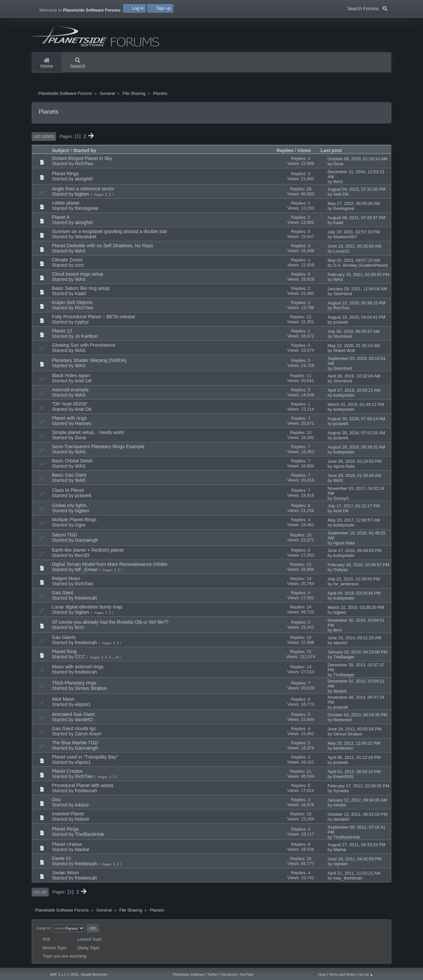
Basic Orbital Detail (72, 462)
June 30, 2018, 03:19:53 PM (354, 462)
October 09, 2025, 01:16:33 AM (357, 160)
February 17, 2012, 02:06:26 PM (358, 787)
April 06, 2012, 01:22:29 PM (354, 758)
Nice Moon (63, 700)
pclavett (341, 323)
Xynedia (341, 792)
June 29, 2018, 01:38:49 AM (354, 476)
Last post (334, 151)
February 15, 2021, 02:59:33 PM (358, 275)
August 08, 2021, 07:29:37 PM (356, 219)
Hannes (83, 424)
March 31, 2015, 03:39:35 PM (356, 608)
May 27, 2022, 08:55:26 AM (354, 204)
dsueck (340, 692)
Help (322, 974)
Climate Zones (67, 261)
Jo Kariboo (86, 337)
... (114, 658)
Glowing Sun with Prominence (84, 346)
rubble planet (66, 204)
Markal (82, 850)
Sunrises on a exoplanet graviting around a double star (110, 232)
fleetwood (343, 721)
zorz (79, 266)
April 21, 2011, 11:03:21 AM (354, 874)
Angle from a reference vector (83, 190)
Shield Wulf (344, 352)
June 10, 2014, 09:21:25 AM (354, 639)
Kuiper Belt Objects (72, 303)
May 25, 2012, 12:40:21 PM (354, 744)
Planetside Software (188, 974)
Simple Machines (94, 974)
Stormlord (343, 295)
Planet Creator (67, 772)
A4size (82, 806)
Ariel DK (341, 195)
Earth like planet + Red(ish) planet (88, 551)
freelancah (86, 599)
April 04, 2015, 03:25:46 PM (354, 594)
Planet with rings (69, 419)
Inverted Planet (68, 815)
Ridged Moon (66, 579)
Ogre (80, 526)
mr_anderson (346, 585)
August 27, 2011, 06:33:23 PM (356, 846)
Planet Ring (64, 652)
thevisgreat (87, 209)
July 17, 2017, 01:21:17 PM (354, 507)
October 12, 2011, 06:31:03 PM (357, 815)
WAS (338, 183)
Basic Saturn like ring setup (81, 289)
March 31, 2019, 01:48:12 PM (356, 405)
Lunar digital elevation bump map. (88, 608)
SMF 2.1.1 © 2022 (64, 974)
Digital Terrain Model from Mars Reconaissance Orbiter (110, 565)
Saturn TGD (65, 536)
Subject (60, 151)
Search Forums (367, 8)
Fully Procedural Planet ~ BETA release (94, 318)
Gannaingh (87, 541)
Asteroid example (70, 391)
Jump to (43, 929)
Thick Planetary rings (74, 684)
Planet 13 (62, 332)
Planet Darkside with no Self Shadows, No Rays (102, 247)
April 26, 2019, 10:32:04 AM (354, 377)
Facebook (229, 974)
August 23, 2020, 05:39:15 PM (356, 304)
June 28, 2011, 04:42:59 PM (354, 860)
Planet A (61, 218)
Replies (285, 151)
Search (78, 63)
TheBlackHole (90, 835)
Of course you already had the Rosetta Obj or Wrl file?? (110, 623)
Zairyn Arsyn (88, 735)
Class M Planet (68, 491)
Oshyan (341, 571)
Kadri (338, 224)
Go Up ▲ (366, 974)
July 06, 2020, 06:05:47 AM (353, 332)
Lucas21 (342, 252)
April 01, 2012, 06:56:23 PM (354, 773)
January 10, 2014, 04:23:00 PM (357, 653)
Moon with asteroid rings (78, 668)
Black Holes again (71, 376)
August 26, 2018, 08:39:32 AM (356, 448)
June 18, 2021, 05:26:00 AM (354, 247)
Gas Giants (64, 638)
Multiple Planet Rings (74, 521)
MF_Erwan (87, 570)
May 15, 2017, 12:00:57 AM (354, 521)
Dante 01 (61, 859)
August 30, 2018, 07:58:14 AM (356, 420)
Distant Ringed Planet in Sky (82, 159)
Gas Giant (63, 594)
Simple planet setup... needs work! (88, 433)
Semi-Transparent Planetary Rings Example (98, 448)
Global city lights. (70, 506)
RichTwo (84, 165)
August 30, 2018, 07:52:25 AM (356, 434)
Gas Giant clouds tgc (74, 729)
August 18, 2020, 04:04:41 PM (356, 318)
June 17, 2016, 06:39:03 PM (354, 551)
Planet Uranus (67, 845)
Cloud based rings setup (77, 275)
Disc (57, 801)
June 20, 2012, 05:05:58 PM (354, 730)
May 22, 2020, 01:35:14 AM (354, 347)
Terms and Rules (342, 974)
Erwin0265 (344, 778)
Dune (339, 165)
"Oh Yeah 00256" (70, 405)
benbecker (344, 749)
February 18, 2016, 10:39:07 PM (358, 566)
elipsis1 (341, 644)
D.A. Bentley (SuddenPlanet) (361, 266)
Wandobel (86, 238)
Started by (85, 151)
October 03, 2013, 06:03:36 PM (357, 716)
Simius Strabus (91, 689)
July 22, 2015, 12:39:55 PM (354, 580)
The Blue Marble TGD (75, 744)
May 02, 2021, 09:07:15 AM (354, 261)
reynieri (340, 865)
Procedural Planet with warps (83, 786)
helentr (82, 820)
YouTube (247, 974)
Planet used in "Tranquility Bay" (85, 758)
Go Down (44, 137)
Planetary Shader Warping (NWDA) (89, 361)
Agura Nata (344, 467)
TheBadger (344, 658)
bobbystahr (344, 396)
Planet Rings (65, 175)
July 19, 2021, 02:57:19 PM (354, 233)
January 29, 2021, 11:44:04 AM (357, 290)
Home (47, 63)
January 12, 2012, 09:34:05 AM (357, 801)
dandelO (84, 721)
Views (304, 151)
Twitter (212, 974)
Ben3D (82, 556)
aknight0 (84, 180)
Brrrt (80, 628)
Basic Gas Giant (69, 476)
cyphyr (82, 323)
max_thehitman (348, 879)
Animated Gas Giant (73, 715)
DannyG (341, 499)
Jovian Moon (65, 874)
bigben (82, 195)
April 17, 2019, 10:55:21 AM (354, 391)
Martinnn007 (345, 238)
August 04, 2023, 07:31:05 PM (356, 190)
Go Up (40, 893)
